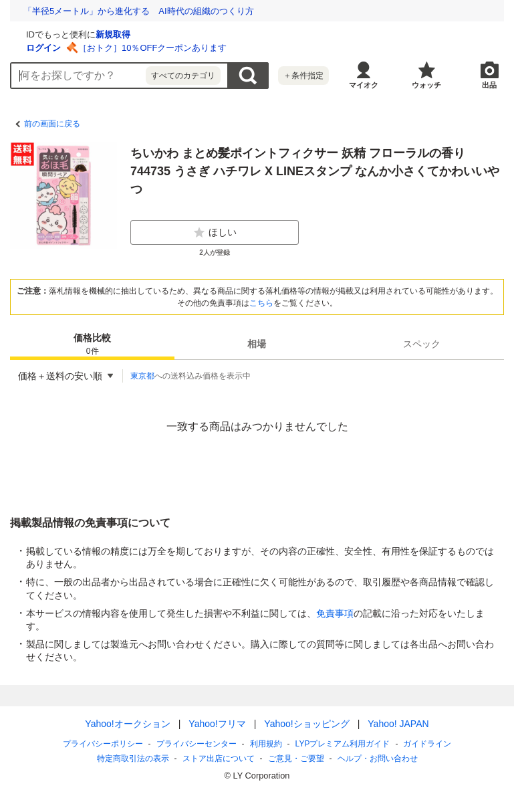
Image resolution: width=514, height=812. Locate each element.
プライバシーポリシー (103, 744)
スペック (422, 344)
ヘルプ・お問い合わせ (378, 758)
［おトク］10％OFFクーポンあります (311, 48)
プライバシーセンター (197, 744)
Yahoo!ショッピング (306, 724)
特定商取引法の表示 (133, 758)
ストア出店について (219, 758)
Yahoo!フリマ (217, 724)
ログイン (203, 48)
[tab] (92, 344)
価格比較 (92, 345)
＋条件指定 (303, 76)
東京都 (142, 376)
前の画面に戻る (52, 124)
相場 (257, 344)
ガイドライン (427, 744)
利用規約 (266, 744)
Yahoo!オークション (127, 724)
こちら (261, 303)
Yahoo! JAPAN (398, 724)
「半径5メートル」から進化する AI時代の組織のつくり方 (139, 11)
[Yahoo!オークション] (94, 33)
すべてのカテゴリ (183, 76)
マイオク (364, 85)
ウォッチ (426, 85)
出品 (489, 85)
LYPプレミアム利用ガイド (343, 744)
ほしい (215, 233)
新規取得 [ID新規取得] (272, 34)
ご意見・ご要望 (296, 758)
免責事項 (335, 613)
